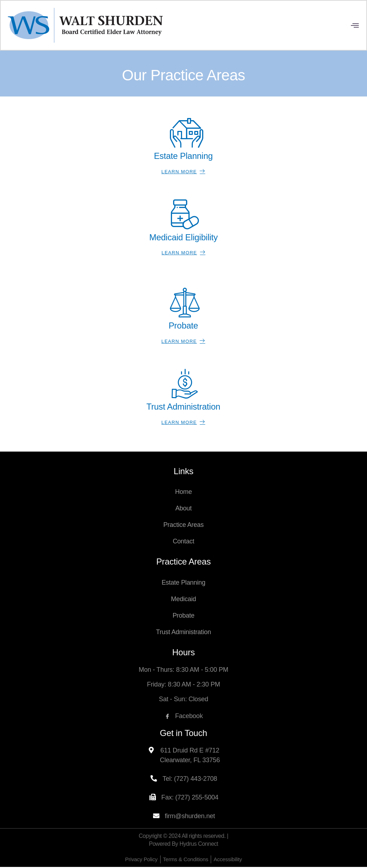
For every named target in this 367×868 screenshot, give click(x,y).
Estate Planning (183, 584)
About (183, 509)
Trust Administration (183, 633)
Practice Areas (183, 526)
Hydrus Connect (199, 845)
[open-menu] (355, 26)
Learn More (183, 172)
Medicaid (183, 600)
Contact (184, 542)
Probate (183, 617)
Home (183, 493)
